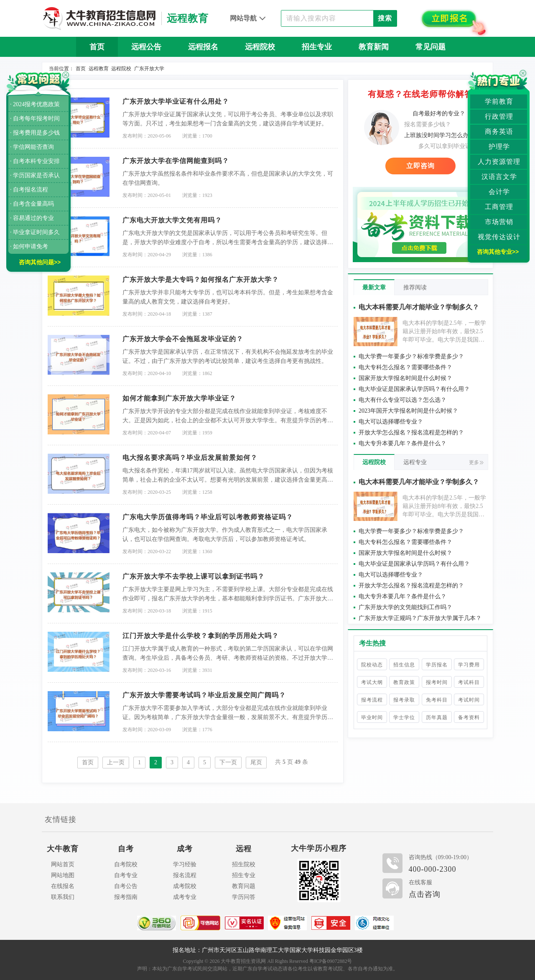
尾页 (256, 762)
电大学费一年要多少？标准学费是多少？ (411, 356)
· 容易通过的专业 (32, 218)
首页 (97, 47)
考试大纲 (372, 682)
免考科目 (437, 700)
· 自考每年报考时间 (35, 119)
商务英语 (499, 131)
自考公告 (126, 886)
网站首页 (63, 864)
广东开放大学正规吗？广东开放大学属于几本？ (420, 618)
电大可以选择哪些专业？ (391, 422)
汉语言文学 (499, 177)
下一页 (228, 762)
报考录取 (404, 700)
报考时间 (437, 682)
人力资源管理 (499, 162)
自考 (126, 849)
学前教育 (499, 101)
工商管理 (499, 207)
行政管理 (499, 116)
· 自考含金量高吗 (32, 204)
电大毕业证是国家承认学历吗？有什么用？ (414, 389)
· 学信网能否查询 (32, 147)
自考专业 (126, 875)
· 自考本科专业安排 (35, 161)
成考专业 (185, 897)
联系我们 (63, 897)
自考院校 (126, 864)
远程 (244, 849)
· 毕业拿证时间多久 (35, 232)
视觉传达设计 (499, 237)
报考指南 (126, 897)
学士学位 (404, 717)
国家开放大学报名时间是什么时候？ (405, 378)
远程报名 (203, 47)
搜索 (385, 18)
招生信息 (404, 665)
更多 (476, 462)
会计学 (499, 192)
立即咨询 (420, 166)
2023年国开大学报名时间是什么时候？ (408, 411)
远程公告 (146, 47)
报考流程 (372, 700)
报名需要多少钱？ (428, 124)
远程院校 (260, 47)
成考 (185, 849)
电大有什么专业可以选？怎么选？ (403, 400)
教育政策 (404, 682)
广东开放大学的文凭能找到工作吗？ (405, 607)
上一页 (116, 762)
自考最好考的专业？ (439, 114)
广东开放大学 (149, 69)
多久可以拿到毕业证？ (448, 146)
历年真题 (437, 717)
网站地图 (63, 875)
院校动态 (372, 665)
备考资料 (469, 717)
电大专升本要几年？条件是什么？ (403, 443)
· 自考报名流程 (29, 190)
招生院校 (244, 864)
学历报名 (437, 665)
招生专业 (317, 47)
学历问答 (244, 897)
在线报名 (63, 886)
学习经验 (185, 864)
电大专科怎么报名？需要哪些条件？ (405, 367)
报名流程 (185, 875)
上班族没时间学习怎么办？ (439, 135)
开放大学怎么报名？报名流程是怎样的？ (411, 433)
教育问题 (244, 886)
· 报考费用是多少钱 (35, 133)
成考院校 (185, 886)
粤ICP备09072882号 (331, 961)
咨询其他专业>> (498, 252)
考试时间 (469, 700)
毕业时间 (372, 717)
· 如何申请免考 (29, 246)
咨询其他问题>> (40, 262)
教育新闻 (374, 47)
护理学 (499, 147)
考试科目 (469, 682)
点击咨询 (425, 894)
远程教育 (99, 69)
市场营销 (499, 222)
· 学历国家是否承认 (35, 175)
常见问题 (431, 47)
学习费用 (469, 665)
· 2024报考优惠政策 (35, 104)
